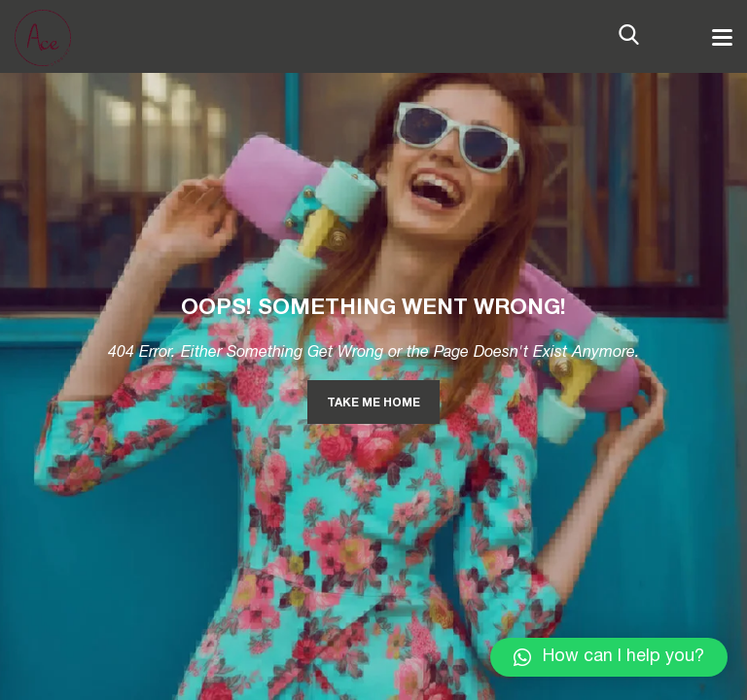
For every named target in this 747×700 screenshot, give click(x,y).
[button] (609, 657)
